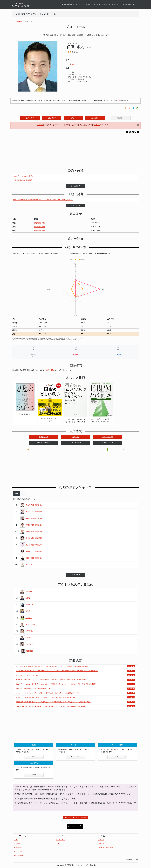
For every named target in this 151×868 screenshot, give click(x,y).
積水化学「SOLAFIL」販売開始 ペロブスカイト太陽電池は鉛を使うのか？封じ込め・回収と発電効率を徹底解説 (56, 684)
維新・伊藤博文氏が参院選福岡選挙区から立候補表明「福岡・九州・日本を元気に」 (43, 200)
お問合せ (101, 844)
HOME (64, 5)
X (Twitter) (75, 826)
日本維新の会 (73, 64)
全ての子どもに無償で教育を (24, 176)
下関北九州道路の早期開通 (23, 180)
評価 (119, 101)
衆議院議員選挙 (39, 223)
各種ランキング (107, 443)
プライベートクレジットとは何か (27, 675)
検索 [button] (70, 5)
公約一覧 (30, 118)
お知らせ (89, 5)
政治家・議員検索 (44, 443)
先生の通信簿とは (20, 856)
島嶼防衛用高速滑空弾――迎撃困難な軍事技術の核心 (34, 689)
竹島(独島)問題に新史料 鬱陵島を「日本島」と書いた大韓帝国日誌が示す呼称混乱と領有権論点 (51, 706)
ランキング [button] (79, 5)
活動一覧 (52, 118)
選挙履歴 (95, 118)
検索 (37, 757)
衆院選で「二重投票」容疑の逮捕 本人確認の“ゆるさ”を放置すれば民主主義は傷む (46, 698)
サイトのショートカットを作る (75, 818)
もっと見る (75, 186)
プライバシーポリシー (105, 848)
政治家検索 (18, 848)
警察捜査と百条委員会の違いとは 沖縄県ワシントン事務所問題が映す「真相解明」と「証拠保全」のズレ (54, 702)
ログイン (135, 5)
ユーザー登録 (126, 5)
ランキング (78, 757)
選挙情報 (106, 5)
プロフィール (44, 437)
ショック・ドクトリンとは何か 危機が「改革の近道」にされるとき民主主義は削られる (47, 693)
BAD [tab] (23, 494)
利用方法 (97, 5)
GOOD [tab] (16, 494)
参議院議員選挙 (39, 227)
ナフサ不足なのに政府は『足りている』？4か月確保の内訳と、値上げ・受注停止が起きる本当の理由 (52, 667)
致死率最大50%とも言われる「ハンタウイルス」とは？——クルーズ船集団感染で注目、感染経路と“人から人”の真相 (57, 671)
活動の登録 (50, 370)
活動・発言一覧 (107, 437)
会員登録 (40, 125)
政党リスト (116, 5)
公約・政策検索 (75, 443)
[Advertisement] (75, 150)
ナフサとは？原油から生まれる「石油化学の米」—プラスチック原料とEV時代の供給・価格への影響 (51, 680)
